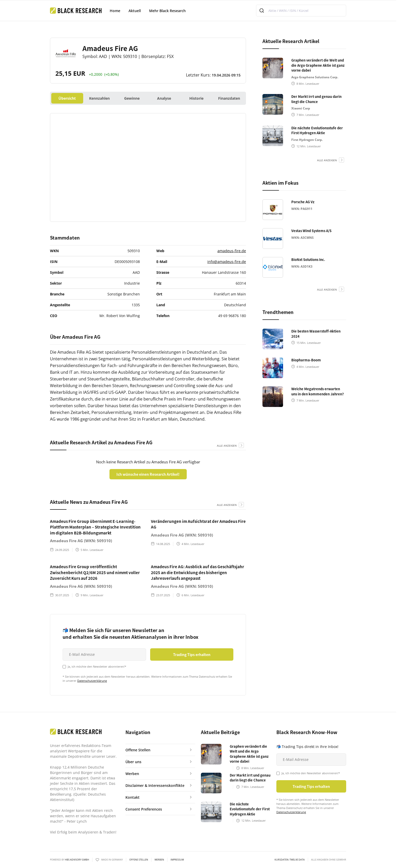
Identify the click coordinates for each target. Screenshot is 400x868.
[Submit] (262, 11)
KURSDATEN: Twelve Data (290, 860)
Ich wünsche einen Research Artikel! (148, 474)
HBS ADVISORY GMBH (77, 860)
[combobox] (301, 11)
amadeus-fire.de (232, 251)
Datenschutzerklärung (92, 681)
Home (115, 11)
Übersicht (67, 98)
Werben (159, 860)
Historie (196, 98)
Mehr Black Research (167, 11)
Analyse (164, 98)
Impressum (177, 860)
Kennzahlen (99, 98)
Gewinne (132, 98)
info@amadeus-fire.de (227, 262)
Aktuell (135, 11)
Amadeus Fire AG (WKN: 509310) (81, 541)
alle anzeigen (227, 446)
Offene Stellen (139, 860)
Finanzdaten (229, 98)
